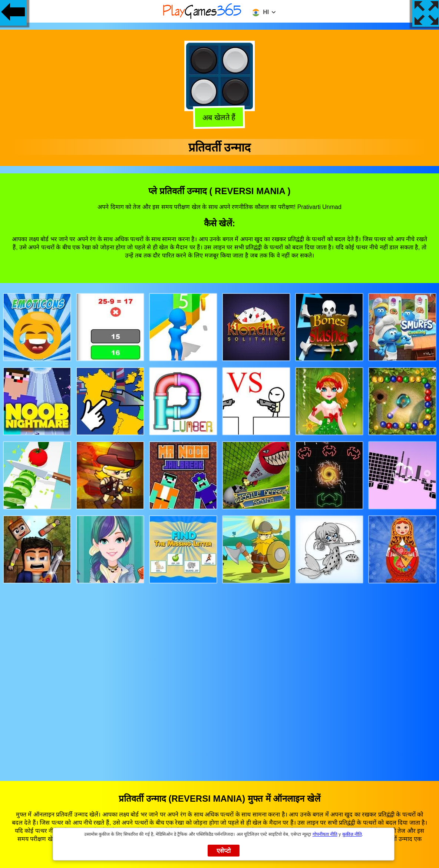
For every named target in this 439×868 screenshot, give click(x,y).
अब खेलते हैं (220, 117)
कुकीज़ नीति (352, 834)
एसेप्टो (224, 851)
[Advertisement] (220, 675)
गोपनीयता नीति (325, 834)
